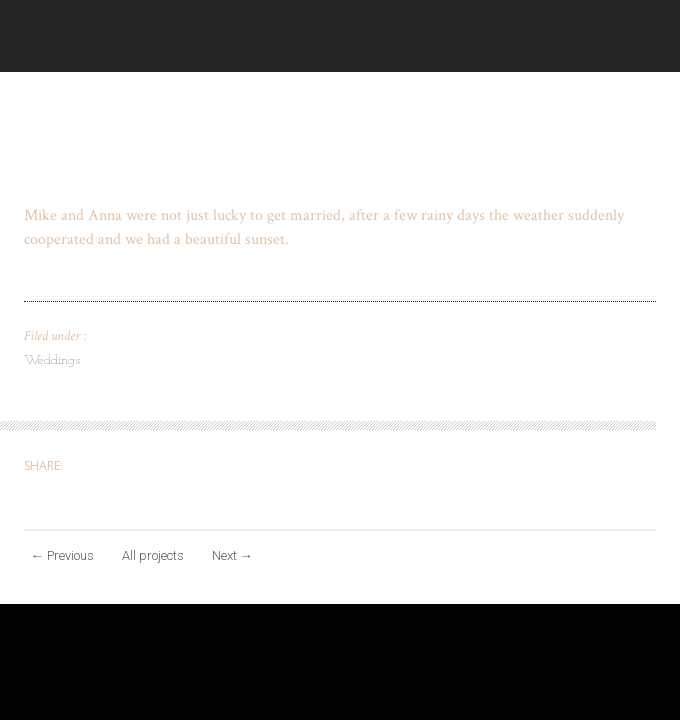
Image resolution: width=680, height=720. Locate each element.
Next (232, 555)
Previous (62, 555)
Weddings (52, 360)
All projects (153, 555)
